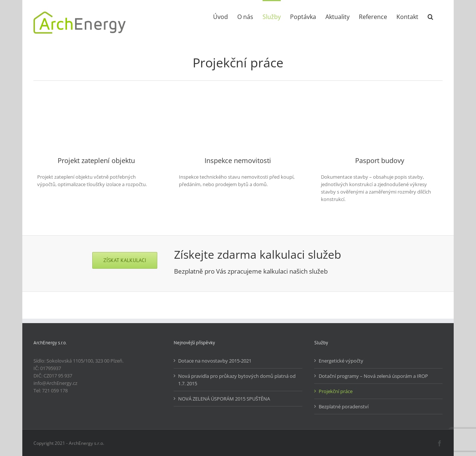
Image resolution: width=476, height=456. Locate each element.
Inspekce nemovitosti (238, 160)
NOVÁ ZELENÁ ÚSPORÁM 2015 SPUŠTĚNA (224, 399)
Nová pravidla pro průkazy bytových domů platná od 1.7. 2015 (237, 380)
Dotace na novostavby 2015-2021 (215, 361)
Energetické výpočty (341, 361)
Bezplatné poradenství (344, 406)
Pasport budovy (380, 160)
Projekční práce (336, 391)
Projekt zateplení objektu (96, 160)
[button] (430, 16)
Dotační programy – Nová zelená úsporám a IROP (373, 376)
